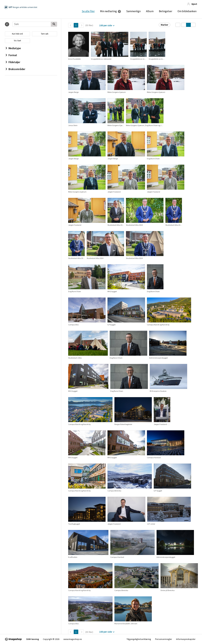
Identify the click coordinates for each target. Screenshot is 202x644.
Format (11, 55)
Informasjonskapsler (186, 639)
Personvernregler (164, 639)
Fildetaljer (13, 62)
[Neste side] (82, 25)
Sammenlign (133, 11)
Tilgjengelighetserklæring (139, 639)
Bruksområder (15, 69)
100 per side (106, 25)
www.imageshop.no (73, 639)
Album (150, 11)
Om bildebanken (187, 11)
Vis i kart (17, 41)
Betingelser (166, 11)
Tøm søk (45, 34)
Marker (165, 25)
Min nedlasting (108, 11)
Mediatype (13, 48)
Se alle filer (88, 11)
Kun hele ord (17, 34)
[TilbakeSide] (70, 25)
